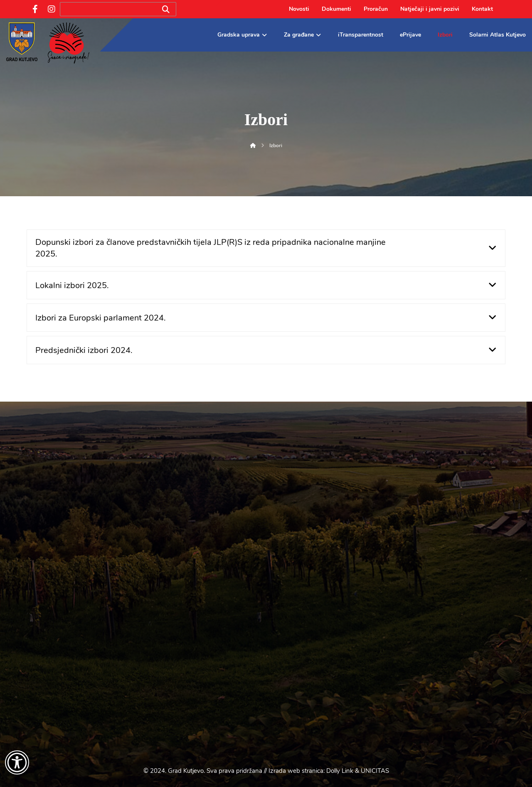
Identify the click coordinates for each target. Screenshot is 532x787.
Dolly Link (340, 771)
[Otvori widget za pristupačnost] (17, 762)
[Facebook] (35, 9)
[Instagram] (52, 9)
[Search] (166, 9)
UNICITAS (375, 771)
